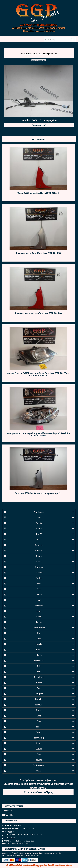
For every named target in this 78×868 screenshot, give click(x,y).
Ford (39, 589)
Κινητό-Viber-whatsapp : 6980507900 (39, 31)
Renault (39, 705)
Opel (39, 688)
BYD (39, 539)
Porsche (39, 699)
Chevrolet (39, 545)
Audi (39, 517)
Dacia (39, 561)
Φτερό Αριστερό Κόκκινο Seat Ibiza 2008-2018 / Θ (38, 313)
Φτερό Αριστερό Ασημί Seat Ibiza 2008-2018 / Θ (38, 253)
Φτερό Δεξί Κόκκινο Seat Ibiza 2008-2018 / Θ (38, 193)
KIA (39, 633)
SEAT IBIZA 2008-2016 (39, 60)
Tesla (39, 754)
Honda (39, 600)
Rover (39, 710)
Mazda (39, 655)
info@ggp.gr (8, 831)
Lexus (39, 650)
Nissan (39, 683)
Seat (39, 721)
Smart (39, 732)
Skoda (39, 727)
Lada (39, 639)
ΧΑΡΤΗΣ (8, 815)
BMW (39, 534)
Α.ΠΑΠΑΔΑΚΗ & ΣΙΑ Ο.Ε (12, 825)
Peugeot (39, 694)
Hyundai (39, 606)
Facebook (7, 811)
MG (39, 666)
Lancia (39, 644)
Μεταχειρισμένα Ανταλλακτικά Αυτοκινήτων (52, 865)
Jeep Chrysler (39, 628)
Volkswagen (39, 765)
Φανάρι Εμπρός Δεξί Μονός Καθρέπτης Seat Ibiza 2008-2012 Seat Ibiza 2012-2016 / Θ (38, 374)
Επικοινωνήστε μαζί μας (38, 792)
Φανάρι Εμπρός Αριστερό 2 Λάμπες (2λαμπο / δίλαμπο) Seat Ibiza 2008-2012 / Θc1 (38, 434)
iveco (39, 617)
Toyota (39, 760)
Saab (39, 716)
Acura (39, 528)
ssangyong (39, 738)
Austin (39, 523)
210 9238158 (45, 28)
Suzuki (39, 749)
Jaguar (39, 622)
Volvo (39, 771)
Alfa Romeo (39, 512)
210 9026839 (58, 28)
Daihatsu (39, 573)
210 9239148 (32, 28)
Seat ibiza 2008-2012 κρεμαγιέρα (39, 53)
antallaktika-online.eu (23, 865)
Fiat (39, 584)
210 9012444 (19, 28)
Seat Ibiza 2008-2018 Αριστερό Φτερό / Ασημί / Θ (38, 493)
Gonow (39, 595)
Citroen (39, 550)
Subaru (39, 743)
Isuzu (39, 611)
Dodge (39, 578)
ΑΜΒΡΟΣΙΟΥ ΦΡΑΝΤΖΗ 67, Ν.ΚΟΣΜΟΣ (39, 25)
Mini (39, 672)
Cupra (39, 556)
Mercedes (39, 661)
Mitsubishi (39, 677)
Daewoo (39, 567)
